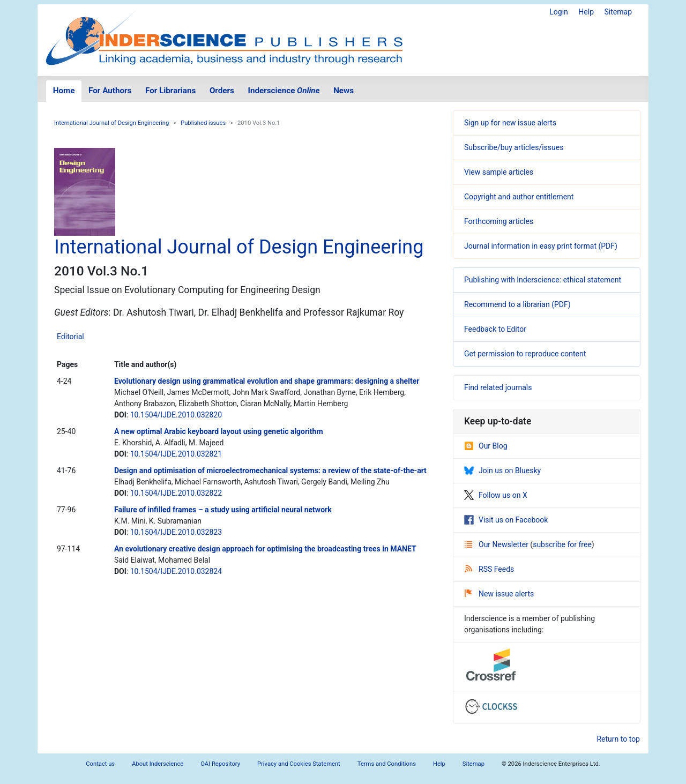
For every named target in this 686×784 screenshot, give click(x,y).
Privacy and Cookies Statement (299, 764)
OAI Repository (220, 764)
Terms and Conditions (387, 764)
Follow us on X (496, 495)
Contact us (100, 764)
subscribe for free (562, 544)
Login (559, 12)
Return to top (618, 739)
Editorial (70, 337)
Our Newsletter (497, 544)
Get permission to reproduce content (525, 354)
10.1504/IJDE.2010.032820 (176, 415)
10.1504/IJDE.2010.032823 (176, 532)
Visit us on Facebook (506, 520)
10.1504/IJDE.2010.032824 (176, 571)
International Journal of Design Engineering (111, 123)
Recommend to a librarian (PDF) (517, 304)
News (344, 91)
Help (586, 12)
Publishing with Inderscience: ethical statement (543, 280)
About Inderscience (158, 764)
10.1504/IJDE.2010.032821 (176, 454)
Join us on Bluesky (502, 471)
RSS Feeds (489, 569)
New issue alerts (499, 594)
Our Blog (486, 446)
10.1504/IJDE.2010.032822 (176, 493)
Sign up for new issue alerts (510, 123)
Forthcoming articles (499, 221)
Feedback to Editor (495, 329)
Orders (222, 91)
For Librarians (170, 91)
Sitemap (618, 12)
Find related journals (498, 387)
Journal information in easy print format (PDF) (541, 246)
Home (64, 91)
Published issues (203, 123)
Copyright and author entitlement (519, 197)
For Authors (110, 91)
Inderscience (284, 91)
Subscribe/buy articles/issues (514, 147)
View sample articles (499, 172)
